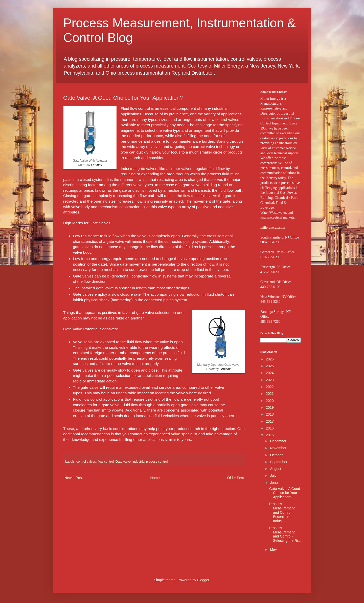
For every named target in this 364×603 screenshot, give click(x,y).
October (276, 455)
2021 (270, 394)
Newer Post (74, 478)
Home (155, 478)
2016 (270, 428)
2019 (270, 407)
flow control (106, 462)
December (278, 441)
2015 (270, 435)
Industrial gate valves (139, 169)
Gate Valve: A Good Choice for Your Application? (285, 493)
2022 (270, 387)
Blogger (203, 580)
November (278, 448)
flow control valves (223, 120)
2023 (270, 380)
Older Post (236, 478)
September (279, 462)
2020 (270, 401)
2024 (270, 373)
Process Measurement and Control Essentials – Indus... (282, 512)
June (274, 483)
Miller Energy (228, 66)
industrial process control (150, 462)
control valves (86, 462)
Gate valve (123, 462)
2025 (270, 366)
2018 (270, 414)
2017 (270, 421)
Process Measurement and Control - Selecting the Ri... (285, 534)
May (273, 549)
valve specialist (184, 434)
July (273, 476)
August (276, 469)
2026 (270, 359)
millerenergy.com (273, 228)
